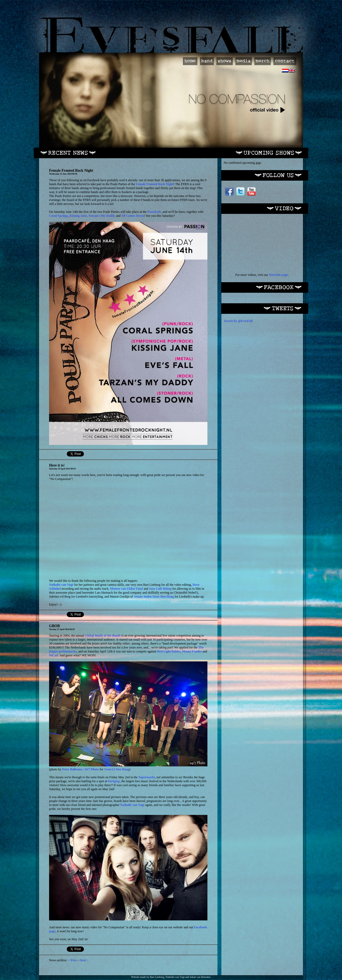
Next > (84, 960)
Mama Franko (192, 651)
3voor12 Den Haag (117, 769)
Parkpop (114, 781)
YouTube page (279, 275)
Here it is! (57, 465)
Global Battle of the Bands (103, 636)
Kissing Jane (78, 216)
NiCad (53, 655)
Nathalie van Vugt (61, 585)
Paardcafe (154, 212)
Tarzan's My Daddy (102, 216)
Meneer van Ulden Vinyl (127, 589)
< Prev (73, 960)
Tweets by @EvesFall (238, 321)
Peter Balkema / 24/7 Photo (80, 769)
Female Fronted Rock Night (71, 170)
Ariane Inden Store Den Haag (154, 597)
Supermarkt (147, 777)
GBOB (54, 626)
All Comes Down (133, 216)
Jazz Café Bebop (160, 589)
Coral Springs (59, 216)
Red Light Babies (169, 651)
